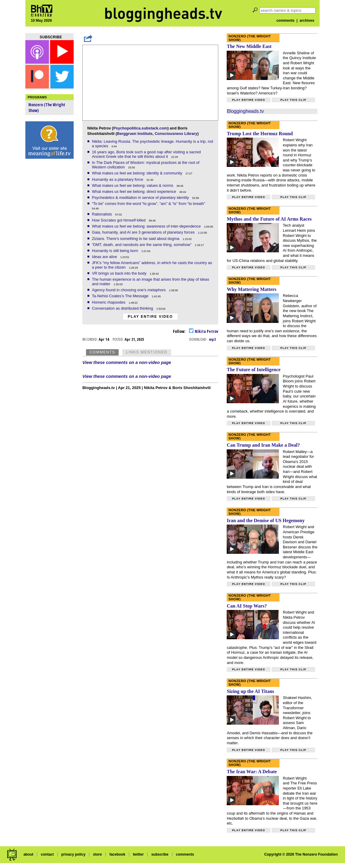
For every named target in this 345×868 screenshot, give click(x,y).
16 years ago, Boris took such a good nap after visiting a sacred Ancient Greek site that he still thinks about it (146, 154)
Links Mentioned (147, 352)
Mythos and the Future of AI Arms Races (269, 219)
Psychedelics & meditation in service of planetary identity (141, 198)
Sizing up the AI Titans (250, 691)
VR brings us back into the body (120, 273)
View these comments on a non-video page (127, 362)
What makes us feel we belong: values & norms (133, 185)
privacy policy (73, 854)
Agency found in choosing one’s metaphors (129, 290)
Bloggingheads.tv (245, 111)
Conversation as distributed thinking (123, 308)
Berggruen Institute (135, 134)
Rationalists (102, 214)
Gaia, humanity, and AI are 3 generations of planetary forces (144, 232)
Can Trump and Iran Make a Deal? (263, 445)
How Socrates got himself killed (119, 220)
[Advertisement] (50, 257)
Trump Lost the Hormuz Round (260, 134)
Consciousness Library (176, 134)
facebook (117, 854)
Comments (102, 352)
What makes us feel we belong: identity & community (137, 173)
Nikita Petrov (204, 331)
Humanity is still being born (115, 251)
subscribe (160, 854)
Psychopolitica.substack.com (140, 128)
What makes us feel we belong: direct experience (134, 191)
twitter (138, 854)
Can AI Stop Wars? (247, 606)
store (97, 854)
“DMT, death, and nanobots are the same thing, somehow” (142, 245)
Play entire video (150, 317)
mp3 (212, 339)
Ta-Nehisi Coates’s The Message (121, 296)
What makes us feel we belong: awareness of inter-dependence (147, 226)
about (29, 854)
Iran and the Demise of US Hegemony (266, 520)
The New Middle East (249, 46)
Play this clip (293, 100)
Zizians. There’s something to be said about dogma (136, 239)
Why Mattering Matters (251, 289)
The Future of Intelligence (254, 370)
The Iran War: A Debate (252, 772)
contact (47, 854)
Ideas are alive (105, 257)
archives (307, 21)
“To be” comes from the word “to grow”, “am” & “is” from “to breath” (149, 204)
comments (286, 21)
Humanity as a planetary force (118, 179)
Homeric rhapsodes (109, 302)
